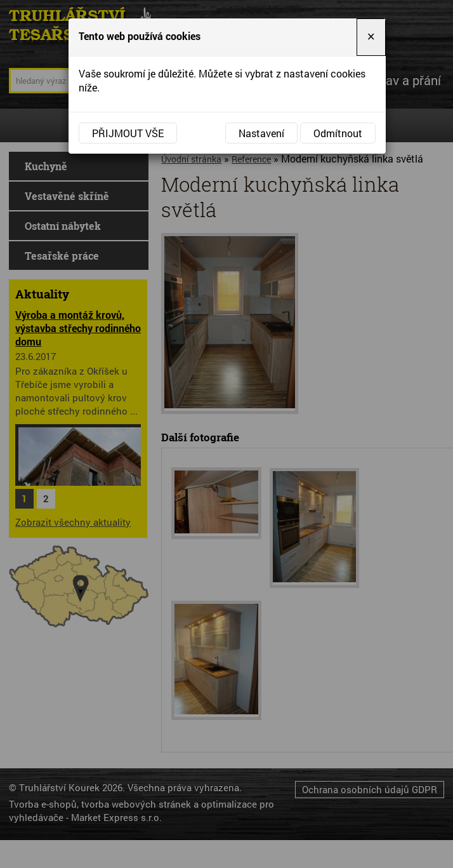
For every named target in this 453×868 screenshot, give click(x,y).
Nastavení (261, 133)
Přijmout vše (128, 133)
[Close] (371, 37)
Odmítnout (338, 133)
